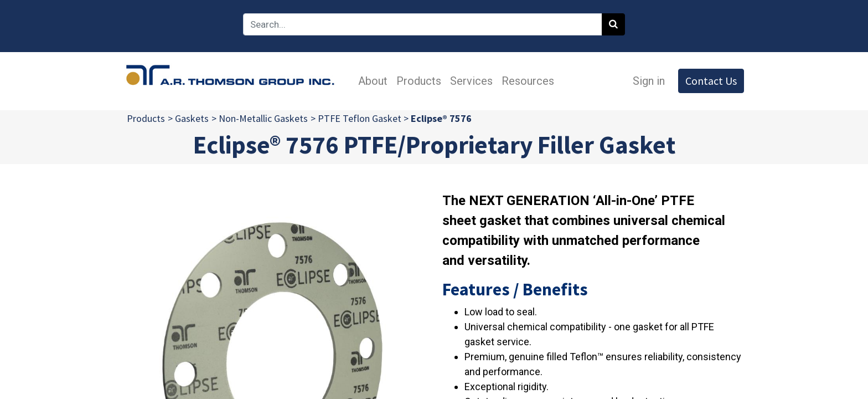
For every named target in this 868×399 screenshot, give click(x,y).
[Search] (613, 24)
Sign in (646, 81)
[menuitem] (375, 81)
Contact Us (708, 81)
